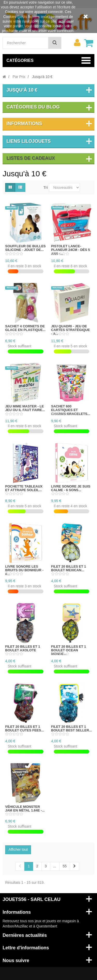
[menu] (77, 43)
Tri (46, 187)
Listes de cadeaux (31, 158)
